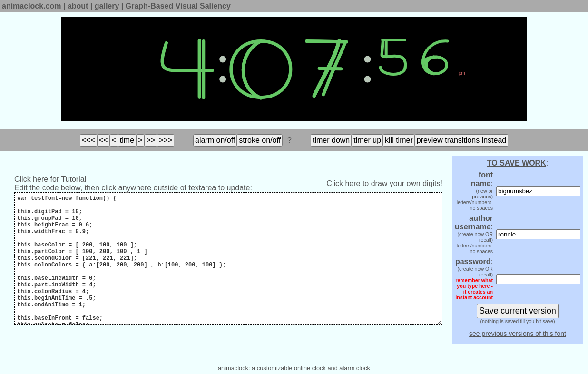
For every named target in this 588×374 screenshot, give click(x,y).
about (78, 6)
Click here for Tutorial (50, 179)
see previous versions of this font (518, 334)
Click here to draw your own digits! (384, 183)
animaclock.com (32, 6)
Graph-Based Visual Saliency (178, 6)
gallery (107, 6)
